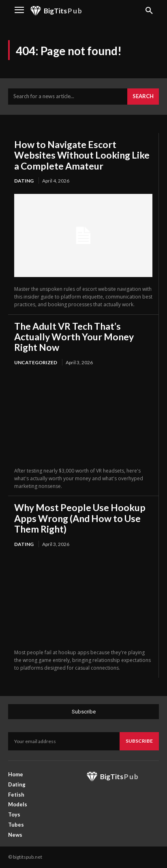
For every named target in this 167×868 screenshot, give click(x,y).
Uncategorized (36, 362)
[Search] (143, 97)
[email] (64, 741)
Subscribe (139, 741)
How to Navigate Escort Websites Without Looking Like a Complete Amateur (82, 155)
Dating (24, 181)
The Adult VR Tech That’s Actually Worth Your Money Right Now (74, 337)
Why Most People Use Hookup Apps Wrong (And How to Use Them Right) (80, 518)
